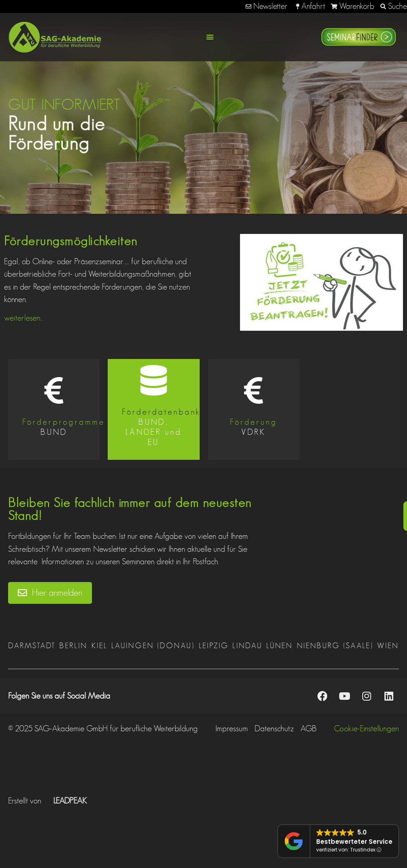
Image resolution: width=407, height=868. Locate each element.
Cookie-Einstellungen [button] (366, 728)
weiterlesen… (24, 318)
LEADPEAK (65, 801)
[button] (210, 37)
